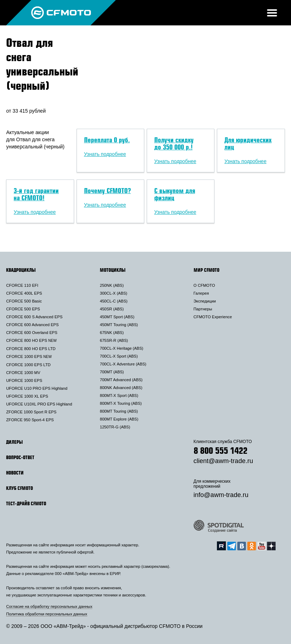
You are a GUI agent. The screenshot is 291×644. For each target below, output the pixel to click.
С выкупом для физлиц (175, 194)
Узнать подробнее (105, 154)
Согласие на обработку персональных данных (49, 606)
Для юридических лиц (248, 143)
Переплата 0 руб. (107, 140)
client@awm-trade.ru (223, 461)
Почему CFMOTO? (108, 191)
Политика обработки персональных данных (47, 614)
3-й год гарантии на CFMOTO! (36, 194)
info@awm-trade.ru (221, 495)
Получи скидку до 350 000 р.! (174, 143)
